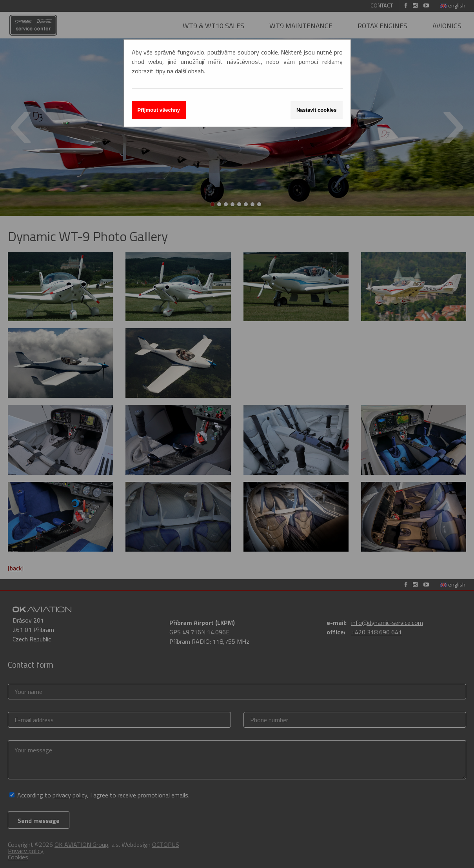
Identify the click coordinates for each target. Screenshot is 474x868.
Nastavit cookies (317, 110)
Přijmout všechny (159, 110)
